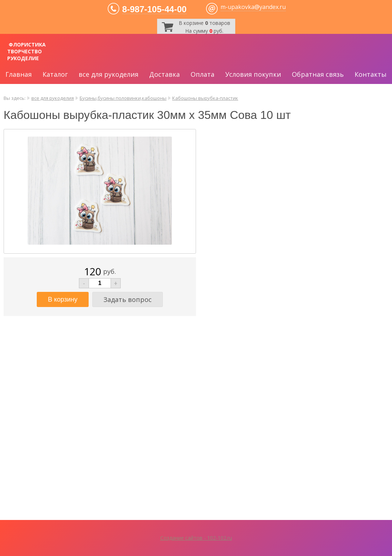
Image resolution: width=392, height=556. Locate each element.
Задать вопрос (128, 299)
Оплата (202, 74)
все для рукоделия (108, 74)
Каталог (55, 74)
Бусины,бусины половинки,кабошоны (123, 98)
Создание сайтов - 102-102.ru (196, 538)
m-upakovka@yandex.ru (253, 7)
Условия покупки (253, 74)
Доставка (164, 74)
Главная (19, 74)
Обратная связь (318, 74)
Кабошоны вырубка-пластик (205, 98)
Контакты (371, 74)
